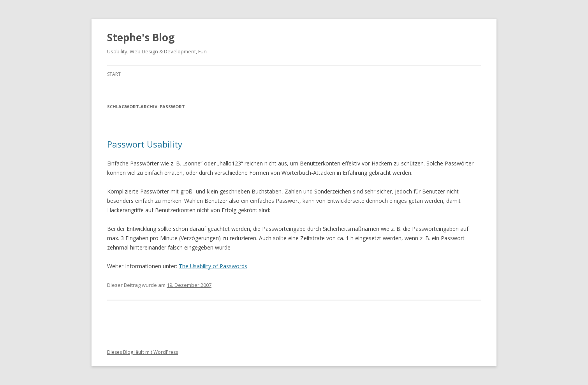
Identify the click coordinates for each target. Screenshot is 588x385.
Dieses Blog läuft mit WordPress (143, 352)
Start (114, 74)
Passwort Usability (145, 144)
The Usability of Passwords (213, 266)
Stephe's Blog (141, 37)
